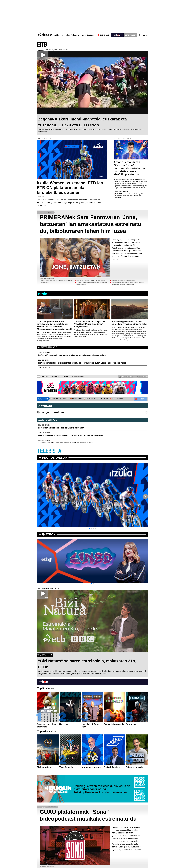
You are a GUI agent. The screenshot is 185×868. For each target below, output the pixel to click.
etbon (51, 534)
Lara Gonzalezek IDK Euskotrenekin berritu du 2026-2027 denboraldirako (71, 435)
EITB (42, 45)
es (147, 35)
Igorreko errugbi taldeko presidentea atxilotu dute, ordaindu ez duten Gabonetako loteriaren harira (82, 363)
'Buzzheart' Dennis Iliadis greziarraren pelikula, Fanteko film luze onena (70, 370)
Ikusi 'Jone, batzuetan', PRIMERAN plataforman (91, 281)
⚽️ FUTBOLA (64, 399)
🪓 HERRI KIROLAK (117, 399)
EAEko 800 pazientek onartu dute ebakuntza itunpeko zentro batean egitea (72, 355)
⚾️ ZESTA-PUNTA (89, 399)
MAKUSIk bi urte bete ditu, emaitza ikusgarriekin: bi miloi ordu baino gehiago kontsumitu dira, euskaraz (130, 196)
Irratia (83, 35)
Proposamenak (55, 458)
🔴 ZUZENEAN (140, 399)
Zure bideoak (141, 377)
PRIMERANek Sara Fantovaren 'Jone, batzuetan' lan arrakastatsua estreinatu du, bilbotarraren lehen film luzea (91, 224)
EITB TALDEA (131, 35)
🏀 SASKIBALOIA (76, 399)
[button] (90, 528)
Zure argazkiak (126, 377)
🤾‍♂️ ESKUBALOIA (103, 399)
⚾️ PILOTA (54, 399)
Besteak (90, 35)
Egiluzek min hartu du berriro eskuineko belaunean (61, 428)
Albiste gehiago (48, 347)
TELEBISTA (49, 451)
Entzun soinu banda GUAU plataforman (123, 281)
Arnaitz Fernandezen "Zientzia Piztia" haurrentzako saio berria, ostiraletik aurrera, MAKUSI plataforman (130, 168)
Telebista (75, 35)
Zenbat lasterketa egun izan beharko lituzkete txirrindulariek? (66, 443)
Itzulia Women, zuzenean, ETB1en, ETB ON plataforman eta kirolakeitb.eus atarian (71, 188)
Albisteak (59, 35)
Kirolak (67, 35)
